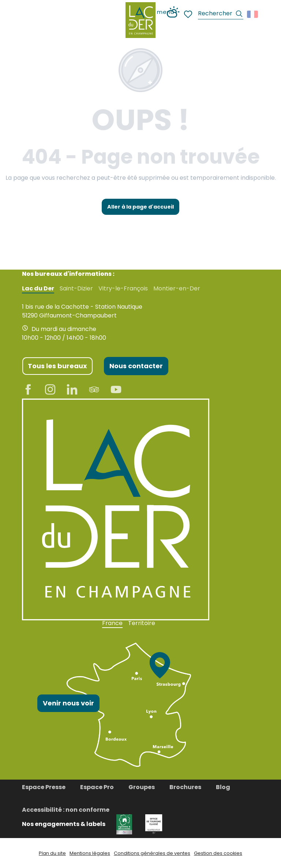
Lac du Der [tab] (38, 289)
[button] (221, 14)
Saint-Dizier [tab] (76, 289)
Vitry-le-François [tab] (123, 289)
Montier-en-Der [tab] (177, 289)
